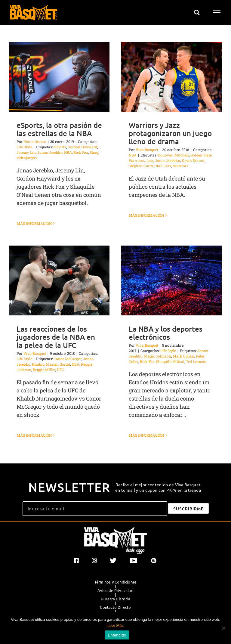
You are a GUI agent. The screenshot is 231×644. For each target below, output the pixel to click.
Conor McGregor (68, 359)
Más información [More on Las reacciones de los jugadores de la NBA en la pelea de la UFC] (34, 435)
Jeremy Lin (26, 152)
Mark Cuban (183, 356)
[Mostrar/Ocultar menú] (218, 13)
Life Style (24, 147)
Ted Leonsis (196, 361)
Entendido (117, 635)
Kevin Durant (193, 160)
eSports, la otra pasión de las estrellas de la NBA (59, 129)
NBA (68, 152)
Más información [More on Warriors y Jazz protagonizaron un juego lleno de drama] (146, 223)
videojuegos (27, 158)
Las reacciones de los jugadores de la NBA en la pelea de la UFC (56, 337)
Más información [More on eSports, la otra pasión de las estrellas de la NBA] (34, 223)
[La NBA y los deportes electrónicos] (171, 280)
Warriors (181, 166)
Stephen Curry (141, 166)
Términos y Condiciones (115, 582)
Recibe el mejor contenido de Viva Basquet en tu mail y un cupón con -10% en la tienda (158, 487)
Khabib (38, 364)
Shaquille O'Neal (170, 361)
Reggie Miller (44, 370)
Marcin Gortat (58, 364)
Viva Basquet (147, 150)
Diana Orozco (35, 141)
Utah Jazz (163, 166)
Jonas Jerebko (50, 152)
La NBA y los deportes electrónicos (166, 333)
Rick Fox (81, 152)
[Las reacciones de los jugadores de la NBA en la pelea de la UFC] (59, 280)
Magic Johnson (158, 356)
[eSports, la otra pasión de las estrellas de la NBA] (59, 77)
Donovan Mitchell (173, 155)
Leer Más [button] (115, 625)
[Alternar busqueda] (197, 12)
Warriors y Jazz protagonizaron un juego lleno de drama (170, 133)
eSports (60, 147)
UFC (60, 370)
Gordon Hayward (82, 147)
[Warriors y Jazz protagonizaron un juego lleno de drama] (171, 77)
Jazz (149, 160)
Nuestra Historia (115, 599)
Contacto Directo (115, 607)
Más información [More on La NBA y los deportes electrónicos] (146, 435)
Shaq (94, 152)
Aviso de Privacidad (115, 590)
